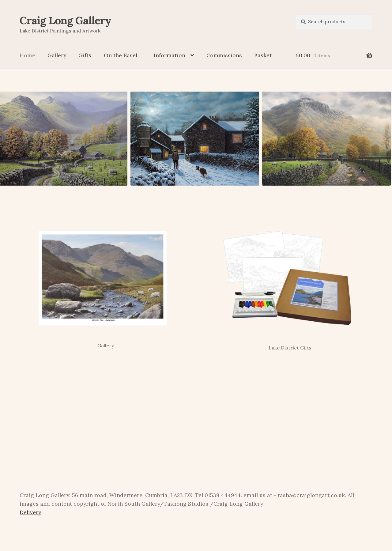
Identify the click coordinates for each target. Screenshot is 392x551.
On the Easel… (123, 55)
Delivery (30, 512)
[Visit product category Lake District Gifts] (287, 286)
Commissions (224, 55)
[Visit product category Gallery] (103, 285)
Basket (263, 55)
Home (27, 55)
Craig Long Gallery (65, 20)
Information (170, 55)
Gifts (85, 55)
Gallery (57, 55)
